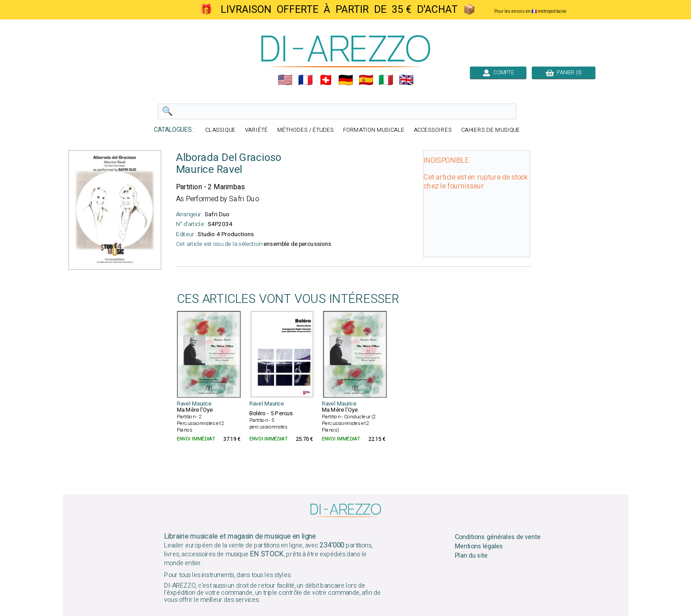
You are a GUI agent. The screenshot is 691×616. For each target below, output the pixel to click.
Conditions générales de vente (497, 537)
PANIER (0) (563, 73)
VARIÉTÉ (256, 130)
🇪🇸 (366, 80)
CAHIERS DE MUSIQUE (490, 130)
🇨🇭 (325, 80)
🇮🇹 (386, 80)
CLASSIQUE (220, 130)
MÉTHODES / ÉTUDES (305, 130)
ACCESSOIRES (432, 130)
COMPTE (498, 73)
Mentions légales (479, 547)
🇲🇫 (305, 80)
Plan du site (471, 556)
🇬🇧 (406, 80)
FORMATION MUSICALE (373, 130)
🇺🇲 (285, 80)
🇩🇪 (346, 80)
